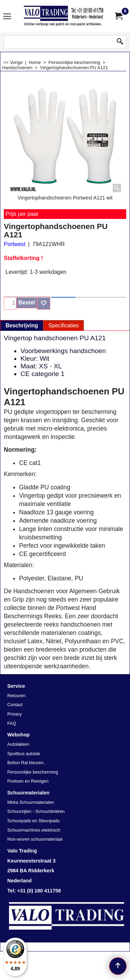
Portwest (15, 244)
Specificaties (64, 325)
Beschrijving (22, 325)
